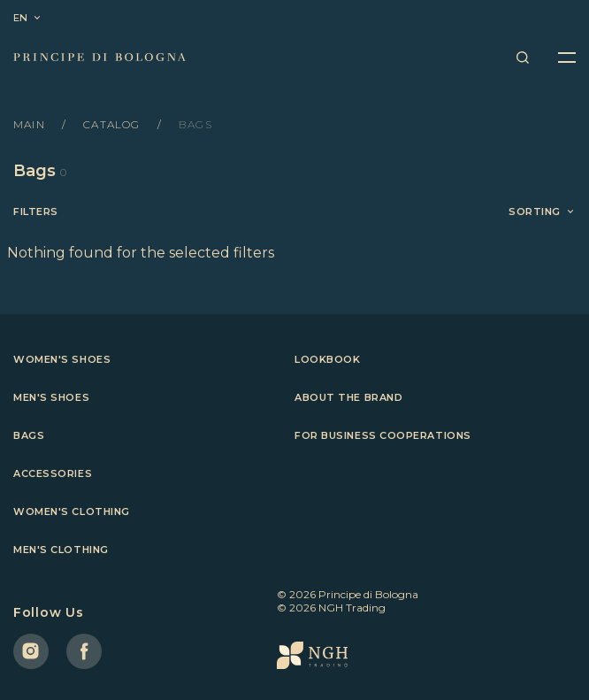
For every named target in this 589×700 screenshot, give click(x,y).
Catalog (114, 124)
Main (31, 124)
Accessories (53, 473)
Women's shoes (62, 359)
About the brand (348, 397)
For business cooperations (383, 435)
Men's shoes (51, 397)
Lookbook (327, 359)
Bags (29, 435)
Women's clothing (72, 512)
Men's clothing (61, 550)
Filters (36, 212)
